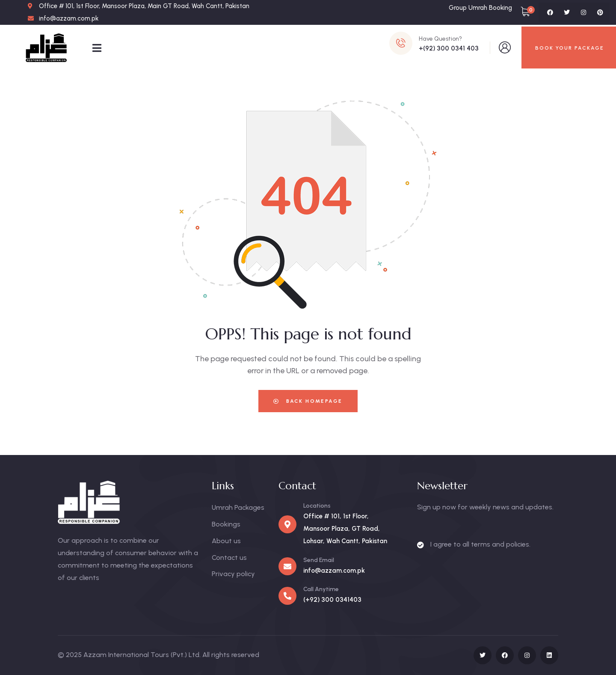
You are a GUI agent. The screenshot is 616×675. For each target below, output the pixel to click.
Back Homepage (308, 401)
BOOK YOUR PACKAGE (570, 48)
